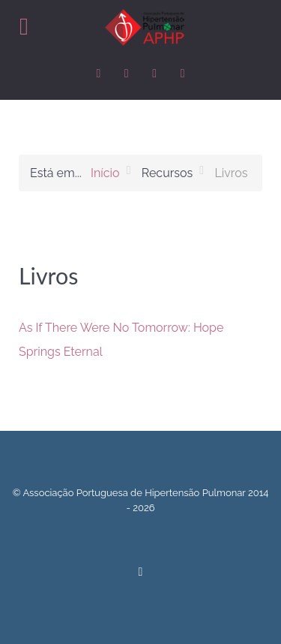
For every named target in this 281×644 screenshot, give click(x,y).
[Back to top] (140, 571)
